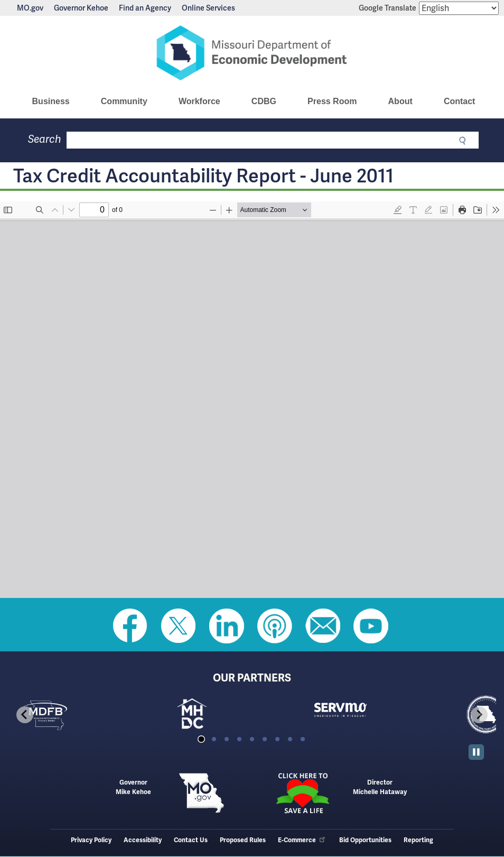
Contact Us (191, 840)
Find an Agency (145, 8)
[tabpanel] (81, 715)
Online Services (208, 8)
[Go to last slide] (25, 715)
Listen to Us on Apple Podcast (275, 626)
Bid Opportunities (365, 840)
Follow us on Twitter (179, 626)
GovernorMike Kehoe (133, 787)
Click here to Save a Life (302, 793)
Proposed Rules (243, 840)
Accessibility (143, 840)
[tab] (201, 739)
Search (45, 139)
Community (124, 101)
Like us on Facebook (130, 626)
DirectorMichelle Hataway (380, 787)
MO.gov (30, 8)
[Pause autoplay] (476, 752)
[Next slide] (479, 715)
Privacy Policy (91, 840)
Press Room (332, 101)
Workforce (199, 101)
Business (51, 101)
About (400, 101)
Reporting (418, 840)
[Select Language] (459, 8)
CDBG (264, 101)
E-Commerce (302, 840)
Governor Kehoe (81, 8)
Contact (460, 101)
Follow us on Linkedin (227, 626)
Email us (323, 626)
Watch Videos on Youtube (371, 626)
